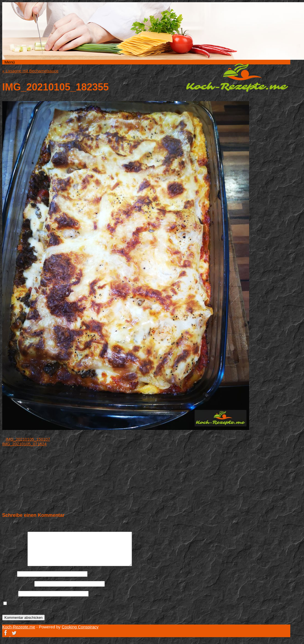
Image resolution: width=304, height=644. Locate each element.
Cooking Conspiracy (80, 627)
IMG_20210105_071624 (24, 444)
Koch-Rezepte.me (237, 78)
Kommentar (14, 565)
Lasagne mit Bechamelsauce (30, 71)
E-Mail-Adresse (18, 584)
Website (10, 593)
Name (9, 574)
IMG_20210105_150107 (28, 439)
